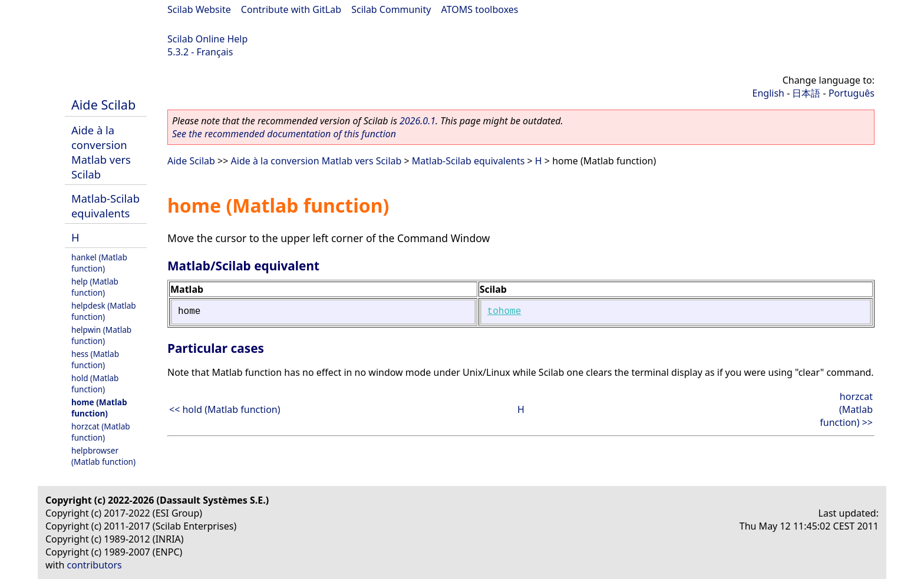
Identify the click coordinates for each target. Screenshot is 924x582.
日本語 (806, 93)
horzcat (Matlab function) (101, 432)
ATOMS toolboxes (480, 9)
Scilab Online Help (207, 39)
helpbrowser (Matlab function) (103, 456)
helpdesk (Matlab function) (104, 311)
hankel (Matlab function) (99, 263)
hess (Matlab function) (95, 359)
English (768, 93)
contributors (95, 565)
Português (852, 93)
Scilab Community (391, 9)
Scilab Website (199, 9)
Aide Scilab (103, 105)
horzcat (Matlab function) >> (846, 409)
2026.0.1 (418, 121)
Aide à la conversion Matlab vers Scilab (101, 152)
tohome (504, 312)
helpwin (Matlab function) (101, 335)
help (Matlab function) (95, 287)
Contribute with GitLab (291, 9)
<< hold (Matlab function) (225, 409)
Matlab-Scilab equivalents (105, 206)
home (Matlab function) (99, 408)
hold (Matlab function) (95, 383)
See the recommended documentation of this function (284, 134)
